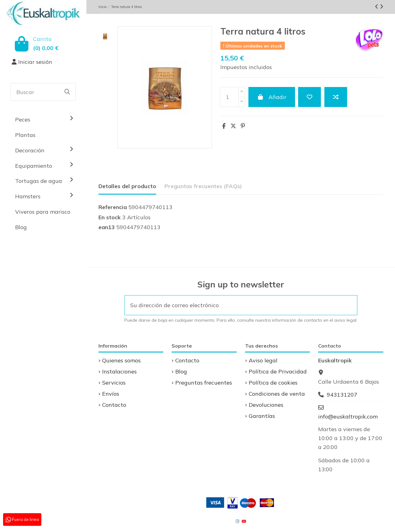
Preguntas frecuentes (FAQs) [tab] (203, 186)
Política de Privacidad (278, 371)
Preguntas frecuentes (204, 383)
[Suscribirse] (349, 305)
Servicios (114, 383)
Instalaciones (119, 371)
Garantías (262, 416)
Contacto (114, 405)
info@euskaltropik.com (348, 417)
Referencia (113, 207)
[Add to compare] (336, 97)
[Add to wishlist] (310, 97)
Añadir (272, 97)
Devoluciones (266, 405)
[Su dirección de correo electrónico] (233, 305)
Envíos (111, 394)
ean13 (107, 227)
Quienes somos (121, 360)
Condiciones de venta (277, 394)
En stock (110, 217)
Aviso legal (263, 360)
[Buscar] (67, 92)
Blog (181, 371)
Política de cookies (273, 383)
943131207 (342, 395)
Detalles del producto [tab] (127, 186)
